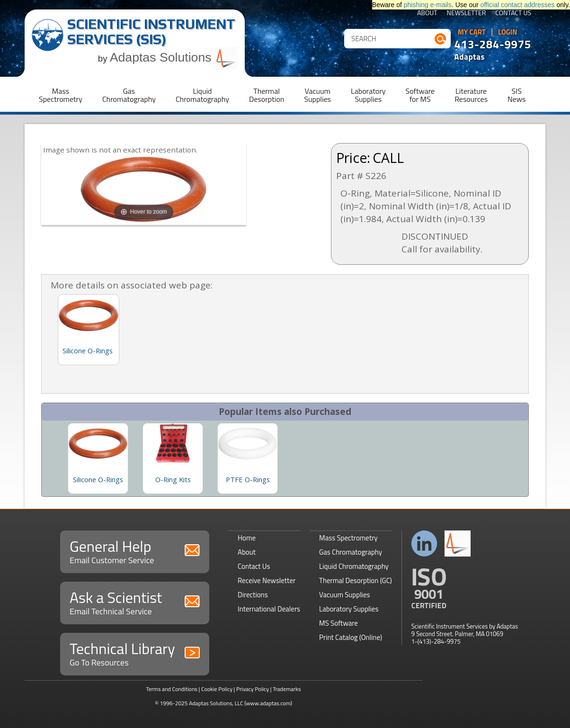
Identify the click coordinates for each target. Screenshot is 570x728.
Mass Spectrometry (348, 538)
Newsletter (467, 13)
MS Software (338, 623)
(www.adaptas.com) (268, 703)
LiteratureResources (471, 95)
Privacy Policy (253, 689)
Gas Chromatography (351, 552)
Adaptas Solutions (174, 57)
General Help (135, 551)
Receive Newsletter (267, 580)
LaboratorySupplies (368, 95)
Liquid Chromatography (354, 566)
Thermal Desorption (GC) (356, 580)
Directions (253, 595)
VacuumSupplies (317, 95)
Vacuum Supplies (344, 595)
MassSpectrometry (61, 95)
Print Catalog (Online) (351, 637)
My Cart (472, 32)
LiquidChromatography (202, 95)
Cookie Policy (217, 689)
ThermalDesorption (267, 95)
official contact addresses (518, 5)
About (427, 13)
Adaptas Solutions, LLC (216, 703)
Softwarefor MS (420, 95)
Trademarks (287, 689)
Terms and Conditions (172, 689)
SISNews (517, 95)
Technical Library (135, 653)
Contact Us (513, 13)
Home (247, 538)
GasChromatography (129, 95)
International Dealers (269, 609)
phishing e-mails (428, 5)
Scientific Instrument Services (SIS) (151, 31)
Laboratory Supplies (349, 609)
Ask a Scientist (135, 602)
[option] (98, 458)
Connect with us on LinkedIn (424, 544)
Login (508, 32)
